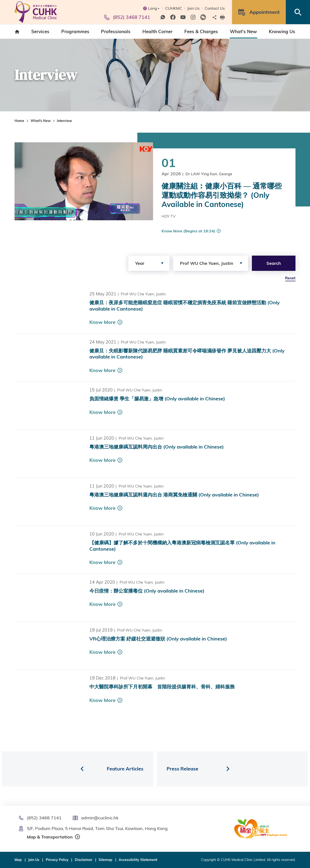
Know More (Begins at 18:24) (188, 231)
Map (18, 860)
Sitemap (105, 860)
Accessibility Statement (138, 860)
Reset (290, 278)
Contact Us (215, 8)
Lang (151, 8)
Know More (102, 334)
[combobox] (149, 263)
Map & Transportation (50, 837)
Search (274, 263)
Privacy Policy (57, 860)
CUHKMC (174, 8)
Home (19, 121)
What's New (41, 121)
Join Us (193, 8)
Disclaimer (84, 860)
